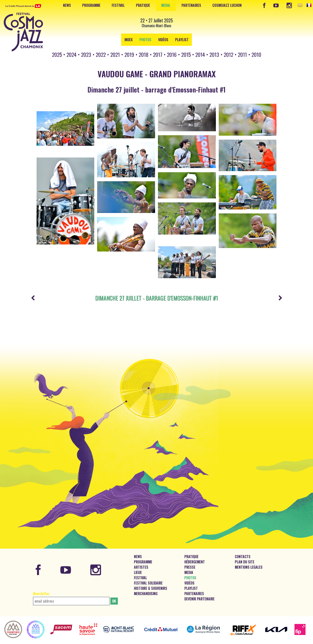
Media (166, 5)
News (67, 5)
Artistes (141, 562)
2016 (172, 54)
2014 (200, 54)
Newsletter (41, 588)
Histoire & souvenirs (151, 583)
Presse (190, 562)
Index (129, 40)
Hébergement (195, 557)
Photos (145, 40)
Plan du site (245, 557)
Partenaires (191, 5)
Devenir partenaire (199, 594)
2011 (242, 54)
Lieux (138, 567)
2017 (158, 54)
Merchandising (146, 588)
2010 (256, 54)
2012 (229, 54)
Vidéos (163, 40)
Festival (118, 5)
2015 (186, 54)
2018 (144, 54)
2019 (129, 54)
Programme (91, 5)
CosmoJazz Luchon (227, 5)
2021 (115, 54)
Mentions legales (249, 562)
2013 (214, 54)
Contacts (243, 551)
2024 (71, 54)
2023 (86, 54)
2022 (101, 54)
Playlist (182, 40)
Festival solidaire (148, 578)
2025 (57, 54)
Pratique (143, 5)
